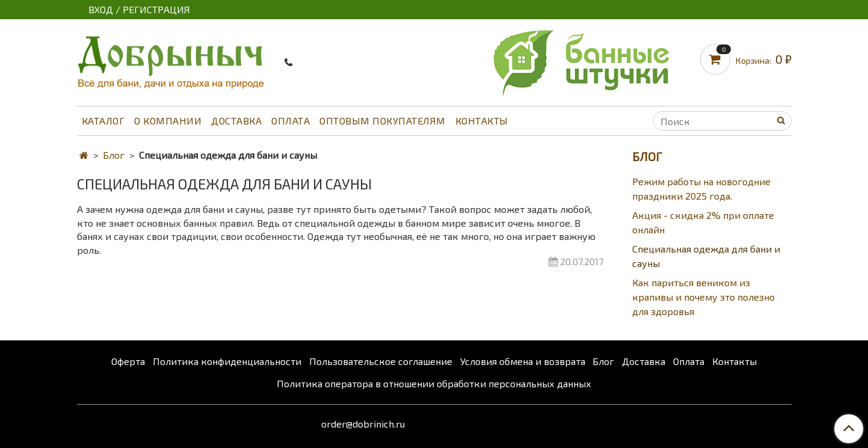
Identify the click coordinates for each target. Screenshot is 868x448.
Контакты (482, 121)
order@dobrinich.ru (363, 424)
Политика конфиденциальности (227, 361)
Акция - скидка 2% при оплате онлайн (703, 222)
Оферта (128, 361)
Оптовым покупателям (383, 121)
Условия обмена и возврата (523, 361)
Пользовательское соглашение (381, 361)
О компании (168, 121)
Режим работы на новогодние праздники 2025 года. (701, 189)
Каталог (103, 121)
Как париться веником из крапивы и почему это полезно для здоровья (703, 297)
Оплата (291, 121)
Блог (114, 155)
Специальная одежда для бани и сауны (706, 256)
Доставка (236, 121)
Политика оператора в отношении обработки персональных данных (434, 383)
